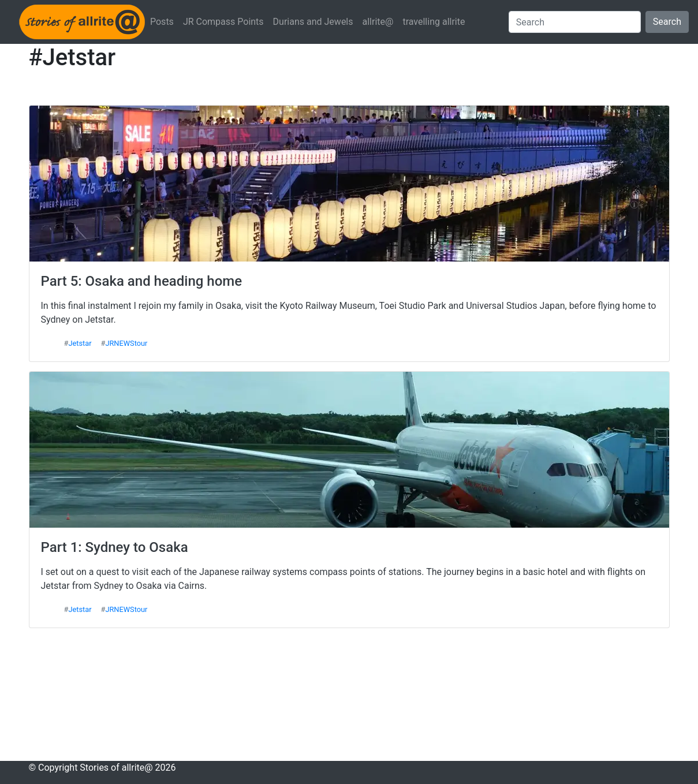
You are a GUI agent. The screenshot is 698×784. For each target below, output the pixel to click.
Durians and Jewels (313, 22)
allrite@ (378, 22)
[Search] (575, 22)
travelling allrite (434, 22)
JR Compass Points (223, 22)
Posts (162, 22)
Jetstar (80, 343)
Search (667, 22)
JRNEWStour (126, 343)
